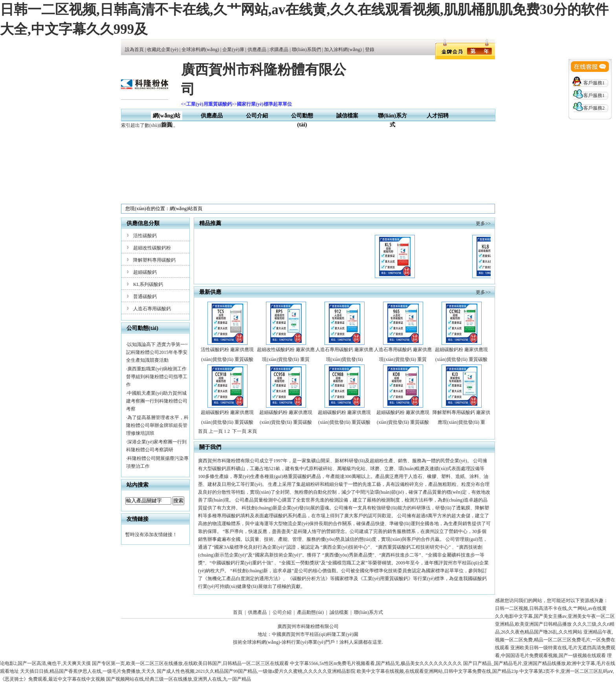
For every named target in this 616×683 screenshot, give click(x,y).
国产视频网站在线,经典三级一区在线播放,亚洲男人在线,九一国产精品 (179, 679)
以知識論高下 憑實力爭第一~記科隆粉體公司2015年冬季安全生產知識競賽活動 (157, 352)
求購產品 (279, 49)
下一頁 (239, 431)
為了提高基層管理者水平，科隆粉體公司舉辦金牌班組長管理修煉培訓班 (157, 425)
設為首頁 (134, 49)
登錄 (370, 49)
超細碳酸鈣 (145, 272)
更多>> (483, 223)
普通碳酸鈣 (145, 297)
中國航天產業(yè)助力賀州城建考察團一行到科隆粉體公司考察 (157, 401)
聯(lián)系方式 (368, 612)
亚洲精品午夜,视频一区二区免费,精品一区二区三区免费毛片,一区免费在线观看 (555, 640)
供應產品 (257, 49)
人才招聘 (438, 116)
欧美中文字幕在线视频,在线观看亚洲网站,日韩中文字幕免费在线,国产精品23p (437, 671)
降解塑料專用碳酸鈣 (154, 260)
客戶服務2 (594, 108)
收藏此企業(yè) (162, 49)
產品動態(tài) (310, 612)
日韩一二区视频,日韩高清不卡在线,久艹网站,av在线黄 (551, 608)
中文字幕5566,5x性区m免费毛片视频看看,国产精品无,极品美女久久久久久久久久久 (376, 663)
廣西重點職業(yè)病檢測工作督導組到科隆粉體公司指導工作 (157, 377)
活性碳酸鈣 (145, 236)
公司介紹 (257, 116)
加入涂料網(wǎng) (343, 49)
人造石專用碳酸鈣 (152, 309)
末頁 (252, 431)
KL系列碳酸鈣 (148, 284)
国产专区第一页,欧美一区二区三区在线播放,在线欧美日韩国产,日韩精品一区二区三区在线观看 (190, 663)
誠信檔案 (347, 116)
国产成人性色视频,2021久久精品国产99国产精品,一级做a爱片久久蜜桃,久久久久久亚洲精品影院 (256, 671)
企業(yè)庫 (233, 49)
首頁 (238, 612)
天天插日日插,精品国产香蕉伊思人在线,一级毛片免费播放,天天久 (88, 671)
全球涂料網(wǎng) (200, 49)
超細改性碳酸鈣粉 (152, 248)
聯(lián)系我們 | (308, 49)
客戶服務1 (594, 83)
